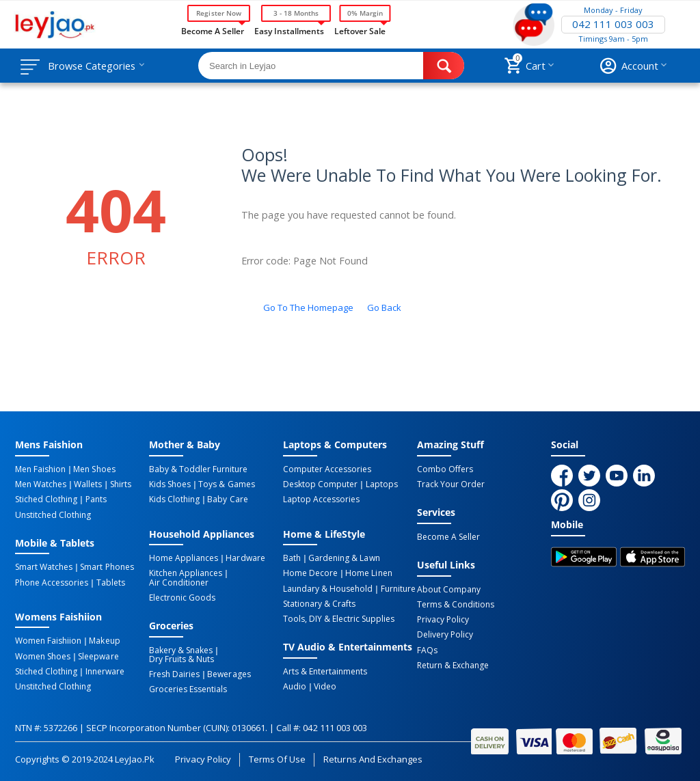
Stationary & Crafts (319, 603)
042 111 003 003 (613, 25)
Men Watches (41, 484)
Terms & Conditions (456, 605)
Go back (384, 307)
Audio (295, 686)
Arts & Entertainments (325, 671)
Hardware (245, 558)
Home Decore (310, 573)
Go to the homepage (308, 307)
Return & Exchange (453, 665)
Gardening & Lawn (344, 558)
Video (325, 686)
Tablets (110, 582)
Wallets (88, 484)
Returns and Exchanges (373, 758)
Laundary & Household (328, 588)
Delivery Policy (445, 635)
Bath (292, 558)
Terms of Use (277, 758)
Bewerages (229, 674)
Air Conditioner (179, 582)
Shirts (119, 484)
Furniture (398, 588)
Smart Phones (107, 567)
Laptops (381, 484)
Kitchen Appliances (186, 573)
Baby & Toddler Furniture (198, 469)
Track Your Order (451, 484)
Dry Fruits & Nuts (181, 659)
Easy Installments (289, 30)
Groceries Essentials (188, 689)
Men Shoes (94, 469)
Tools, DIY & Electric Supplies (339, 618)
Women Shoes (43, 656)
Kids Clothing (174, 499)
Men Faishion (40, 469)
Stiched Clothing (46, 499)
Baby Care (227, 499)
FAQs (427, 650)
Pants (95, 499)
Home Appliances (184, 558)
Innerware (104, 671)
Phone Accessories (52, 582)
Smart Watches (44, 567)
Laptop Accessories (321, 499)
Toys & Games (226, 484)
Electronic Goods (182, 597)
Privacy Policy (443, 620)
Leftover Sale (360, 30)
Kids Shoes (170, 484)
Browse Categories (94, 66)
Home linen (368, 573)
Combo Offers (445, 469)
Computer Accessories (327, 469)
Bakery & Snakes (181, 650)
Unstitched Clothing (53, 515)
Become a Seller (213, 30)
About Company (449, 590)
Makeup (104, 641)
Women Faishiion (48, 641)
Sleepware (98, 656)
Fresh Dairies (174, 674)
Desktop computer (320, 484)
